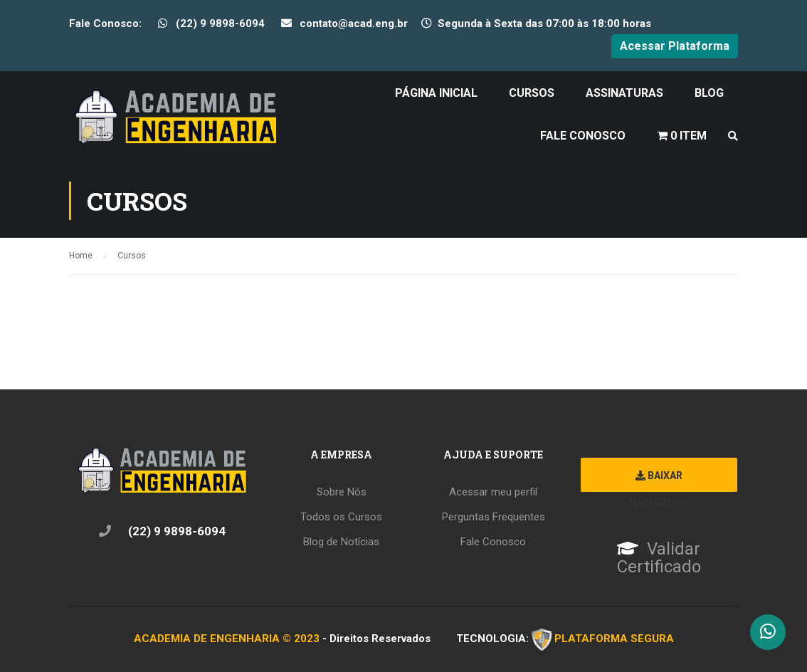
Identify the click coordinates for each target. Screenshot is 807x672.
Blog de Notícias (341, 542)
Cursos (532, 93)
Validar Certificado (659, 558)
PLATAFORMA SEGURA (614, 638)
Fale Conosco (583, 136)
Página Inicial (436, 93)
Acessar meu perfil (493, 492)
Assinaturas (624, 93)
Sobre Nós (342, 492)
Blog (709, 93)
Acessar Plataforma (675, 46)
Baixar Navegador (659, 481)
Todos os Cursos (341, 517)
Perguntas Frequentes (494, 517)
